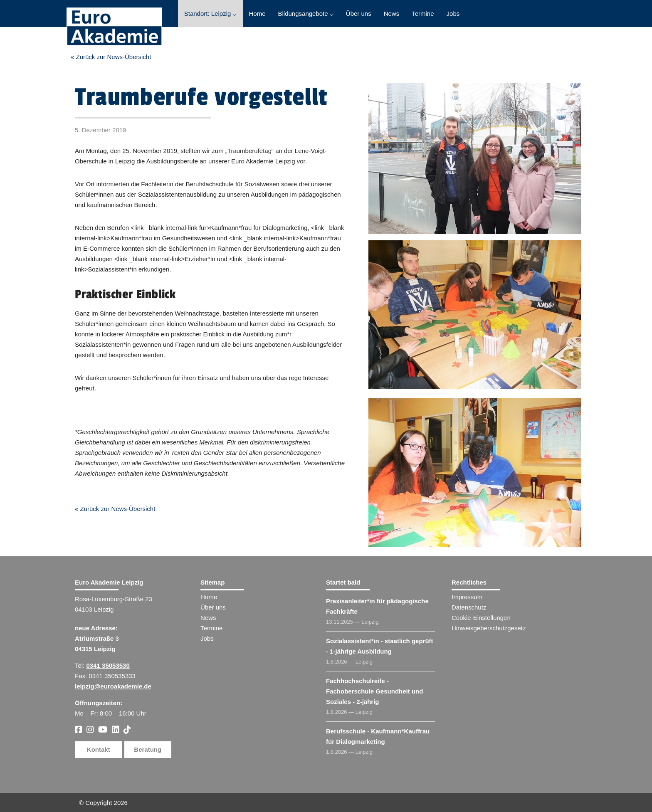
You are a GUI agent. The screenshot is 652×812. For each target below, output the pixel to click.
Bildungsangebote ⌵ (306, 14)
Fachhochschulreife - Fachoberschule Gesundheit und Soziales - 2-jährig (374, 691)
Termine (423, 14)
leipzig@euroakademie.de (113, 686)
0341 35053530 (108, 665)
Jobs (453, 14)
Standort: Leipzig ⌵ (210, 14)
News (392, 14)
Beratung (148, 749)
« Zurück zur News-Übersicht (111, 57)
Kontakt (99, 749)
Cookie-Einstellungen (481, 618)
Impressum (467, 597)
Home (257, 14)
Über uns (359, 14)
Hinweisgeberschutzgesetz (489, 628)
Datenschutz (469, 607)
